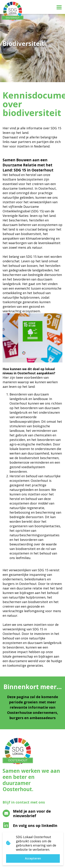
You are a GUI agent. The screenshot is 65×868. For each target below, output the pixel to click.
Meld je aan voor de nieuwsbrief (27, 813)
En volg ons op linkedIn (30, 825)
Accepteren (33, 858)
